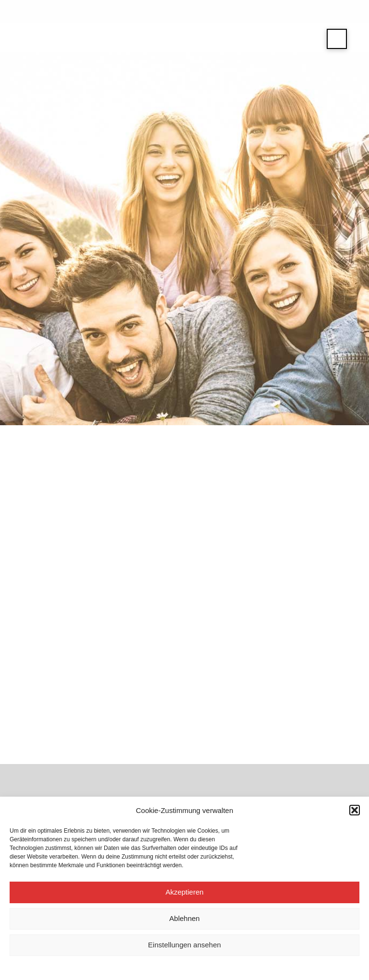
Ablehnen (184, 918)
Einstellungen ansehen (184, 945)
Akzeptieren (184, 892)
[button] (355, 810)
